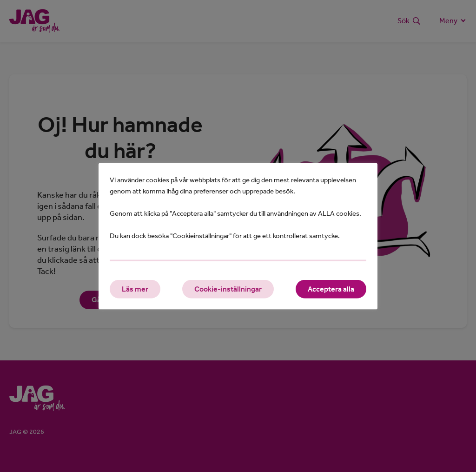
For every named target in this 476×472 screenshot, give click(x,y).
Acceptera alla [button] (331, 289)
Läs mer (135, 289)
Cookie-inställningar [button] (228, 289)
